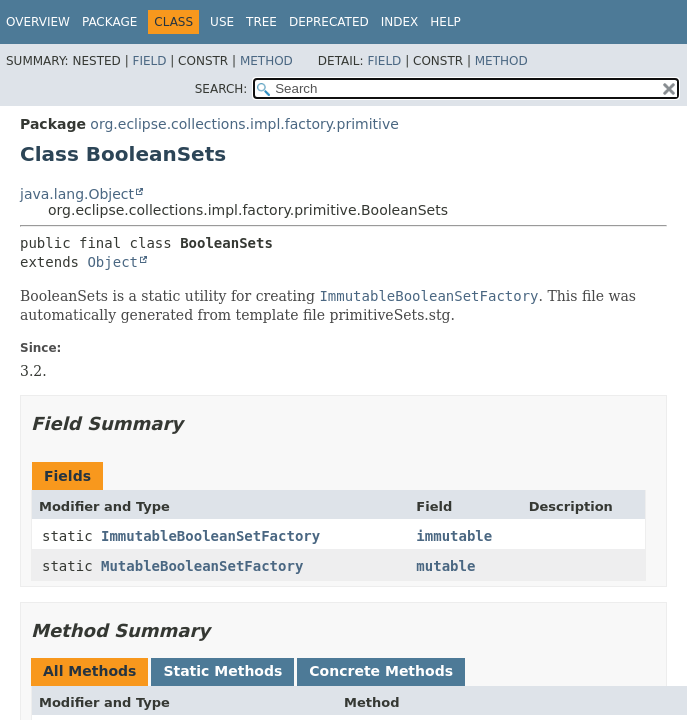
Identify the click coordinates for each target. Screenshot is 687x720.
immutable (454, 536)
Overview (38, 22)
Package (109, 22)
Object (112, 262)
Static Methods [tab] (222, 671)
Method (266, 61)
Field (149, 61)
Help (445, 22)
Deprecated (329, 22)
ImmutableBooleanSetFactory (210, 536)
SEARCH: (221, 89)
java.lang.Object (77, 194)
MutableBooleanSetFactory (202, 566)
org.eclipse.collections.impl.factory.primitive (244, 124)
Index (400, 22)
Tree (261, 22)
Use (222, 22)
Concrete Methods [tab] (381, 671)
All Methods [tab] (89, 671)
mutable (445, 566)
